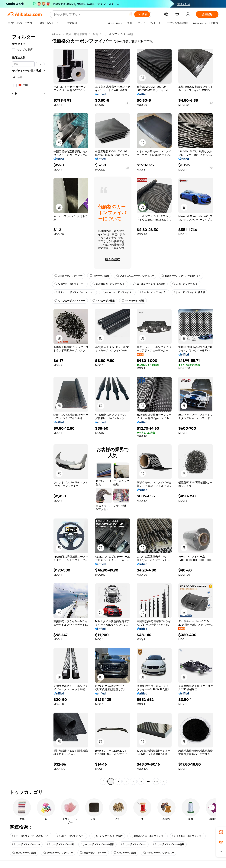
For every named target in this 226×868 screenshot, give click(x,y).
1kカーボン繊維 (99, 276)
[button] (131, 14)
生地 (95, 34)
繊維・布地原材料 (77, 34)
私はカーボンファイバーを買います (181, 276)
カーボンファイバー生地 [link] (118, 34)
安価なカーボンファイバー (70, 284)
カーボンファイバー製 (60, 844)
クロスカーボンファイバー (188, 836)
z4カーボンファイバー (186, 284)
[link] (221, 832)
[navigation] (29, 408)
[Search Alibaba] (90, 14)
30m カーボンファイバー (58, 853)
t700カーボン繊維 (125, 853)
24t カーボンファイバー (68, 276)
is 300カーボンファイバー (158, 853)
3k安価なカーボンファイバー (109, 284)
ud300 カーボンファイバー (117, 292)
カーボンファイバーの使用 (169, 844)
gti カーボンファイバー (71, 836)
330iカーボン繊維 (103, 301)
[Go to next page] (163, 781)
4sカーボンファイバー (93, 853)
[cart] (178, 15)
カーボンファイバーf (134, 844)
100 (156, 781)
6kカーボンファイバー (154, 292)
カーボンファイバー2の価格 (149, 284)
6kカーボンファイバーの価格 (97, 844)
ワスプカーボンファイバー (70, 301)
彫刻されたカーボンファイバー (147, 836)
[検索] (142, 14)
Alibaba (56, 34)
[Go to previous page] (103, 781)
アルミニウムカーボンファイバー (135, 276)
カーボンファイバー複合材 (189, 292)
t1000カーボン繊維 (24, 853)
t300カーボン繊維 (133, 301)
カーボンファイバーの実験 (107, 836)
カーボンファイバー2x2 (26, 844)
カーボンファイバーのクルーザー (31, 836)
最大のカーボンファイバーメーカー (74, 292)
